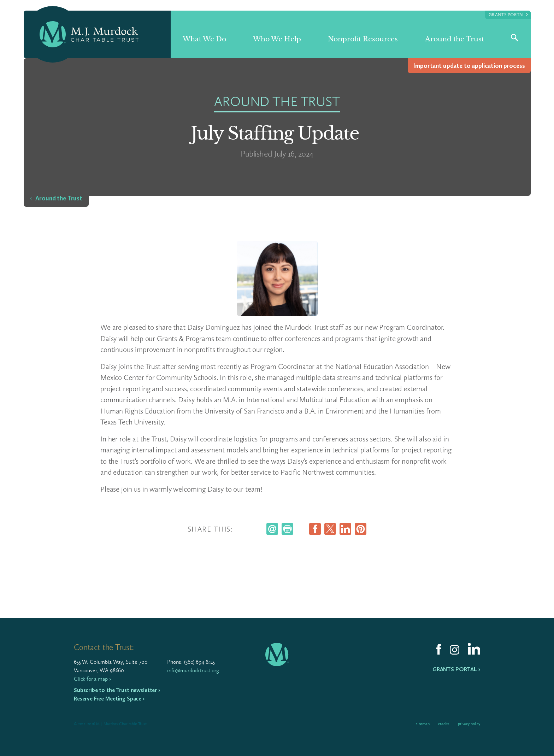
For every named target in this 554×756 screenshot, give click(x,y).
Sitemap (423, 724)
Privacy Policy (469, 724)
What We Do (204, 39)
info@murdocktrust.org (193, 670)
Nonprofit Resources (363, 39)
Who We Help (277, 39)
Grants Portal (508, 14)
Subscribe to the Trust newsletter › (117, 690)
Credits (444, 724)
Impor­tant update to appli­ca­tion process (469, 66)
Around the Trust (455, 39)
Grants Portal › (456, 669)
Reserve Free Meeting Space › (109, 699)
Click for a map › (92, 679)
